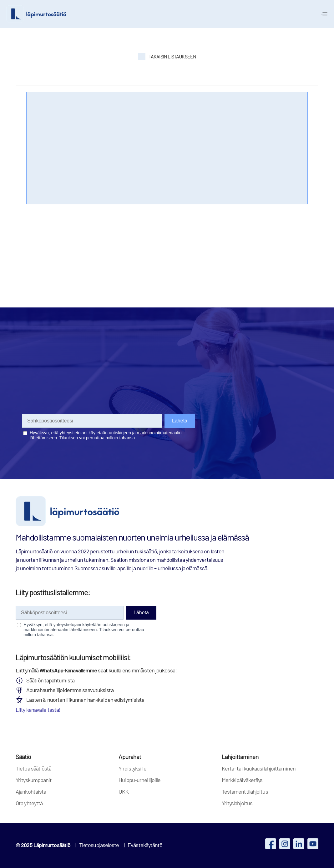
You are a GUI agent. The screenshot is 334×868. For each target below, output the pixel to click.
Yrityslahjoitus (237, 803)
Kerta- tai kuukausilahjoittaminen (259, 768)
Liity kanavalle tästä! (38, 710)
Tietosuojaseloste (99, 845)
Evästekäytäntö (145, 845)
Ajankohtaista (31, 791)
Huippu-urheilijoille (139, 780)
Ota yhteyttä (29, 803)
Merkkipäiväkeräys (242, 780)
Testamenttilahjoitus (245, 791)
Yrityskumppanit (34, 780)
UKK (123, 791)
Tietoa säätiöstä (34, 768)
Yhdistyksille (132, 768)
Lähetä (141, 613)
